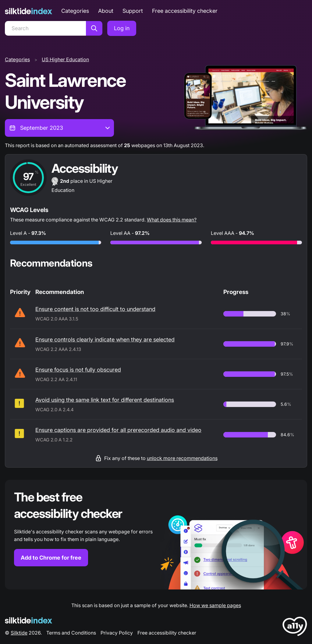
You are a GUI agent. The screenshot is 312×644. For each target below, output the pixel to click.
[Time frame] (59, 128)
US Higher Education (65, 59)
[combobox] (59, 128)
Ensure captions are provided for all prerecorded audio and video (118, 430)
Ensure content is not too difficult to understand (95, 309)
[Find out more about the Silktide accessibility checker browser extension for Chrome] (156, 535)
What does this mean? (172, 220)
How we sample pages (215, 605)
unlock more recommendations (182, 458)
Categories (75, 11)
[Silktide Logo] (28, 620)
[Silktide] (28, 11)
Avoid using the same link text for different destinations (105, 400)
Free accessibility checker (185, 11)
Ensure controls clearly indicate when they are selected (105, 340)
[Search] (45, 28)
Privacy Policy (117, 633)
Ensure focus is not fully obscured (78, 370)
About (106, 11)
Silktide (19, 633)
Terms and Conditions (71, 633)
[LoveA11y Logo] (295, 627)
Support (133, 11)
